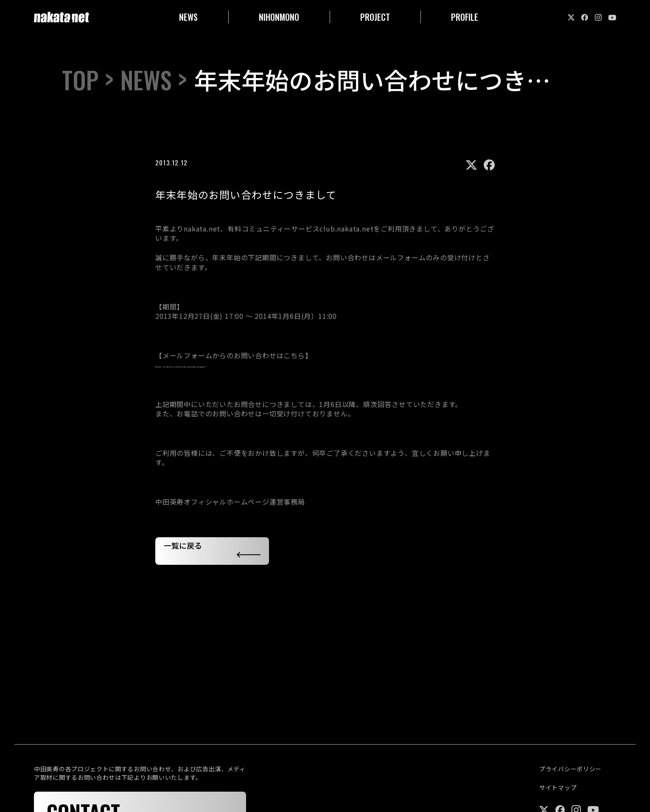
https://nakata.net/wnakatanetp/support (226, 365)
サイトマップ (558, 788)
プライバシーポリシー (570, 769)
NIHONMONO (279, 17)
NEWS (188, 17)
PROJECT (375, 17)
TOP (80, 80)
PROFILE (465, 17)
